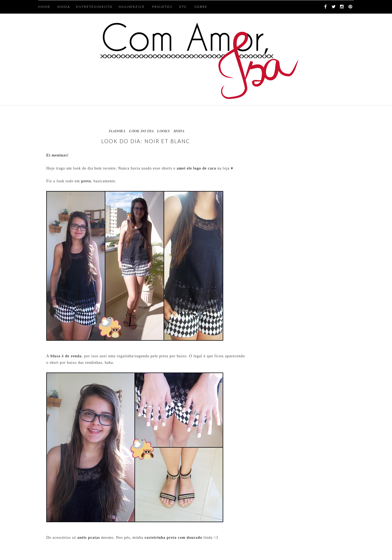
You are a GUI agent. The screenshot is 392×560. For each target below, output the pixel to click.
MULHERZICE (132, 7)
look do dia (141, 131)
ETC (183, 7)
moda (179, 131)
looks (163, 131)
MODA (64, 7)
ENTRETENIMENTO (94, 7)
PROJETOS (162, 7)
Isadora (117, 131)
